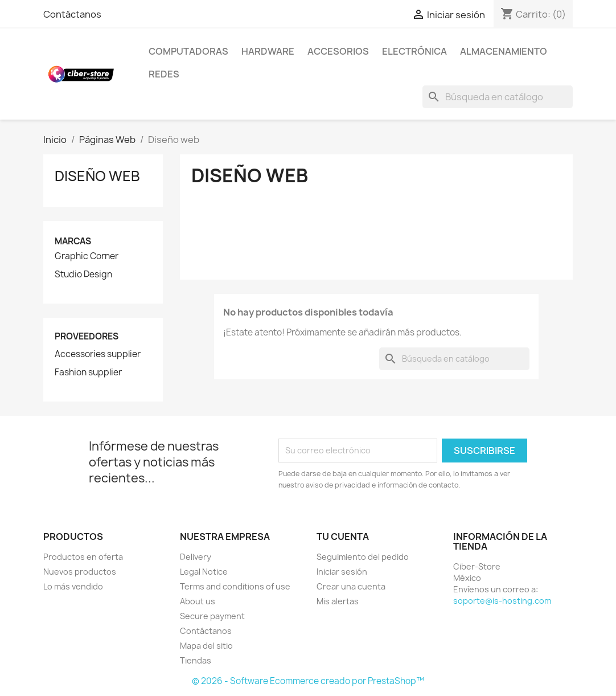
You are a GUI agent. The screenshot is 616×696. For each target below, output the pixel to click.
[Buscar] (498, 97)
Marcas (73, 241)
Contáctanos (72, 14)
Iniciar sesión (342, 572)
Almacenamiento (504, 51)
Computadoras (188, 51)
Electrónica (414, 51)
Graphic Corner (87, 256)
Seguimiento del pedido (363, 557)
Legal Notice (204, 572)
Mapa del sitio (206, 646)
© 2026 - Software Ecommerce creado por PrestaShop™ (308, 681)
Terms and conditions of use (235, 586)
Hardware (268, 51)
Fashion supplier (88, 372)
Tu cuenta (343, 537)
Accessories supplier (98, 354)
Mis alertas (338, 601)
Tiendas (196, 660)
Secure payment (212, 616)
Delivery (196, 557)
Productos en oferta (83, 557)
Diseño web (97, 176)
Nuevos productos (80, 572)
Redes (164, 74)
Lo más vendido (73, 586)
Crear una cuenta (351, 586)
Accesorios (338, 51)
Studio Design (83, 275)
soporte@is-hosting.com (502, 601)
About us (198, 601)
